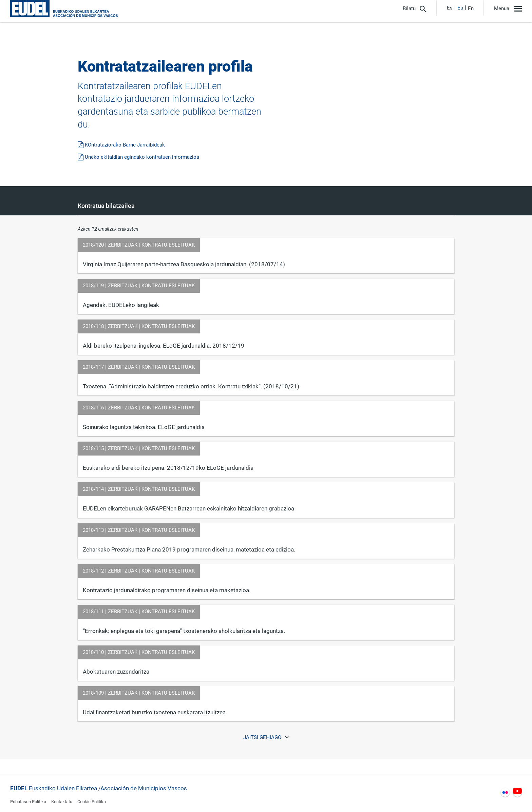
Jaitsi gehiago (266, 737)
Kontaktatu (62, 802)
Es (450, 8)
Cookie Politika (92, 802)
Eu (460, 8)
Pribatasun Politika (28, 802)
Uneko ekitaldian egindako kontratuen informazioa (138, 157)
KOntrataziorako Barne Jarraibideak (121, 145)
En (471, 8)
